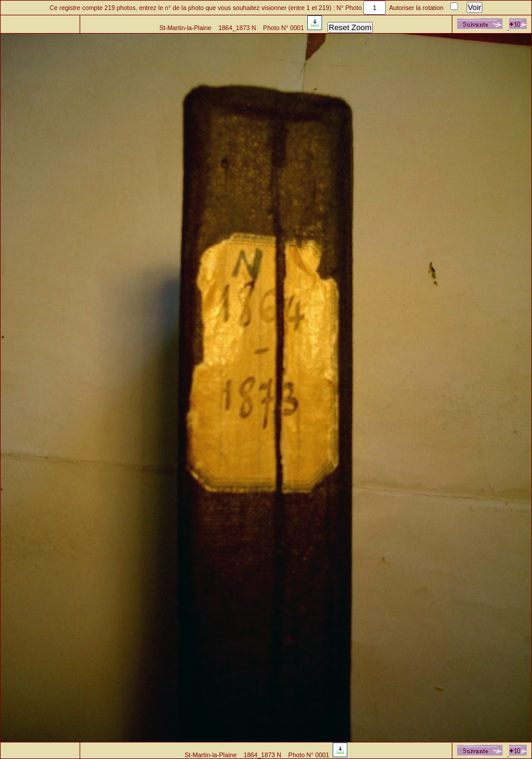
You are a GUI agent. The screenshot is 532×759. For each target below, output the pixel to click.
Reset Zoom (350, 27)
